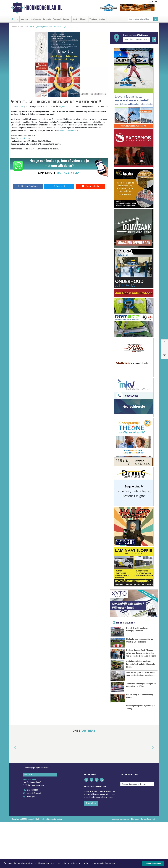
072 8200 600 (33, 836)
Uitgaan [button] (83, 19)
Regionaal (57, 19)
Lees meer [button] (110, 863)
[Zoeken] (156, 19)
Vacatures (93, 19)
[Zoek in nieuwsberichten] (141, 19)
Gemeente (47, 19)
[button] (12, 793)
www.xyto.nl (32, 842)
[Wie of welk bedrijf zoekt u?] (137, 40)
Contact (102, 19)
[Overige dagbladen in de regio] (137, 830)
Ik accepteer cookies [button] (153, 863)
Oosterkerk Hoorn (24, 138)
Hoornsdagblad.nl (43, 8)
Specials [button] (66, 19)
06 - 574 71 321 (69, 173)
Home (15, 27)
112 (17, 19)
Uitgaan (23, 27)
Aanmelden (91, 849)
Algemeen (24, 19)
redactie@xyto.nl (34, 839)
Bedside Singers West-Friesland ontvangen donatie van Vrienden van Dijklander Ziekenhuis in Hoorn (141, 662)
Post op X (59, 186)
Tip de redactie (90, 186)
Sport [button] (75, 19)
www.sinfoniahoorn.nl (69, 131)
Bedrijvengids (36, 19)
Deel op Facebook (28, 186)
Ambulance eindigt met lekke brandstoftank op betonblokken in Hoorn (141, 689)
